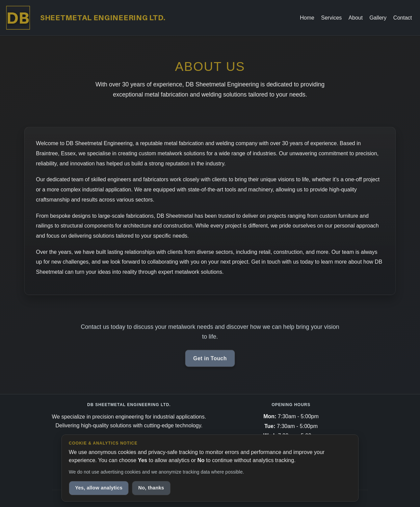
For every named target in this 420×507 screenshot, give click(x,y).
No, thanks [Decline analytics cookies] (151, 488)
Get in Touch (210, 360)
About (356, 18)
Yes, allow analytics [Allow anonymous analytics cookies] (99, 488)
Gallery (378, 18)
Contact (403, 18)
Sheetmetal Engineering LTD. (103, 18)
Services (331, 18)
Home (307, 18)
